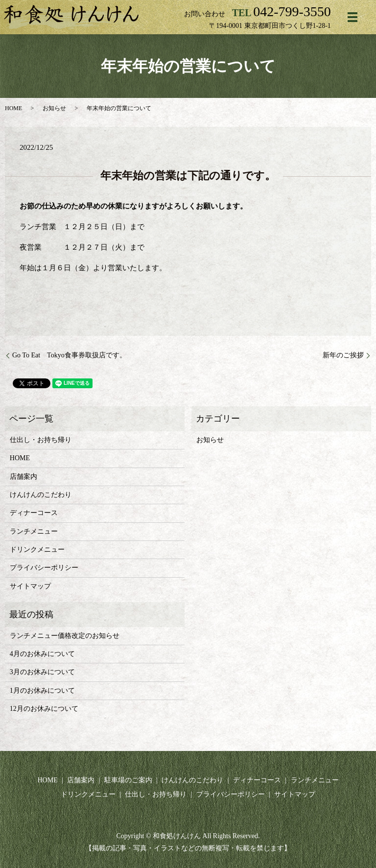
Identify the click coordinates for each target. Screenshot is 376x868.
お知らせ (54, 108)
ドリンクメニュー (37, 550)
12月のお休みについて (44, 709)
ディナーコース (34, 513)
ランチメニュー (34, 531)
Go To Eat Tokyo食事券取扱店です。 (69, 355)
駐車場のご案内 (128, 780)
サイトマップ (30, 586)
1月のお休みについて (42, 691)
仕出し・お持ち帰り (41, 440)
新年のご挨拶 (343, 355)
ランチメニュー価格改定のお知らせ (65, 636)
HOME (13, 108)
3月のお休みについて (42, 672)
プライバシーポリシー (44, 568)
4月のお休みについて (42, 654)
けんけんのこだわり (41, 495)
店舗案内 (23, 477)
